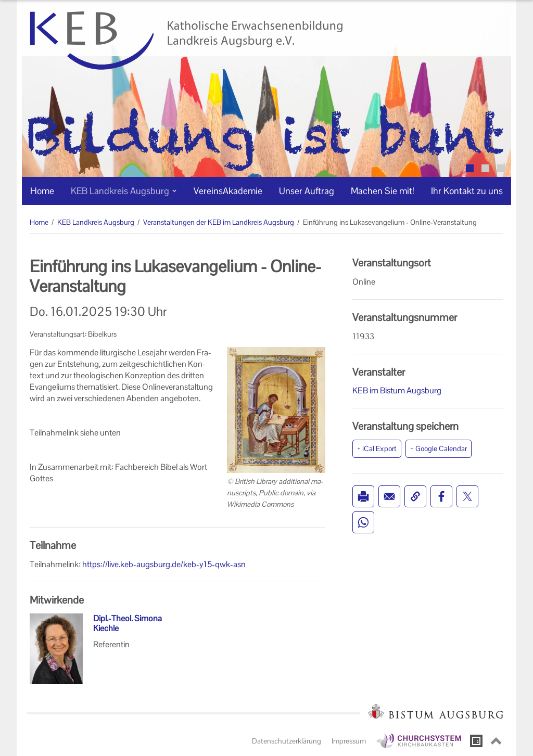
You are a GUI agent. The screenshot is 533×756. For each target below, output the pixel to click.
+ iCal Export (377, 449)
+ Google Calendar (439, 449)
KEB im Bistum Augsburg (397, 390)
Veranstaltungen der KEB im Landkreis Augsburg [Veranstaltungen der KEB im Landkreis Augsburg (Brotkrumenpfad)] (219, 222)
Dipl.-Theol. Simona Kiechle (128, 623)
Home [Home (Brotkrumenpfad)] (39, 222)
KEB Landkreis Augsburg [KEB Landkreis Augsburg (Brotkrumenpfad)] (96, 222)
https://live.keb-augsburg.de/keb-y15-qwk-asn (164, 564)
